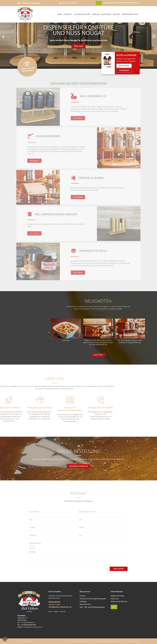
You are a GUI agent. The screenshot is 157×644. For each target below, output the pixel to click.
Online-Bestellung (82, 14)
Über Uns (96, 14)
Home (59, 14)
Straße (32, 528)
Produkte (68, 14)
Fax (80, 535)
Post (33, 546)
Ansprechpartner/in (87, 512)
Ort (80, 520)
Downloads (106, 14)
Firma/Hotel (34, 512)
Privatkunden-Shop (130, 14)
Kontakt (116, 14)
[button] (3, 37)
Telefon (33, 535)
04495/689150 (54, 602)
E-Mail (82, 528)
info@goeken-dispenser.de (33, 627)
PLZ (31, 520)
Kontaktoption (35, 543)
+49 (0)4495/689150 (28, 622)
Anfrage (33, 552)
